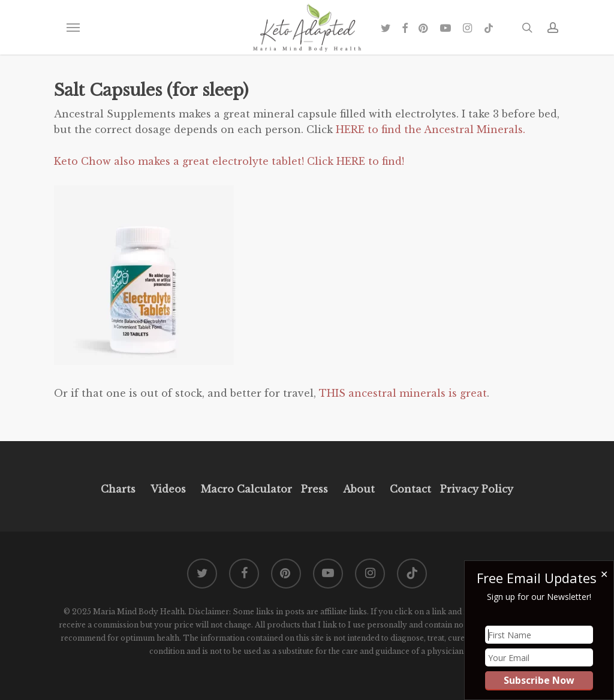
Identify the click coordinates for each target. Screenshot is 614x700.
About (359, 489)
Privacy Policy (475, 489)
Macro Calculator (246, 489)
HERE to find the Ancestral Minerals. (432, 129)
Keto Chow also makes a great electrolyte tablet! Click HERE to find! (231, 161)
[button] (73, 28)
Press (314, 489)
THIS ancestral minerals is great (403, 393)
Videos (168, 489)
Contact (410, 489)
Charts (118, 489)
